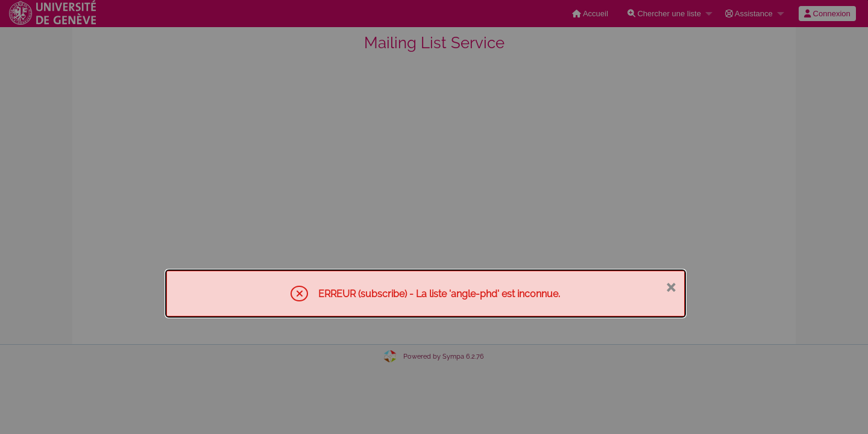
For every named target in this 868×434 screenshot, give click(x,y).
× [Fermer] (671, 286)
